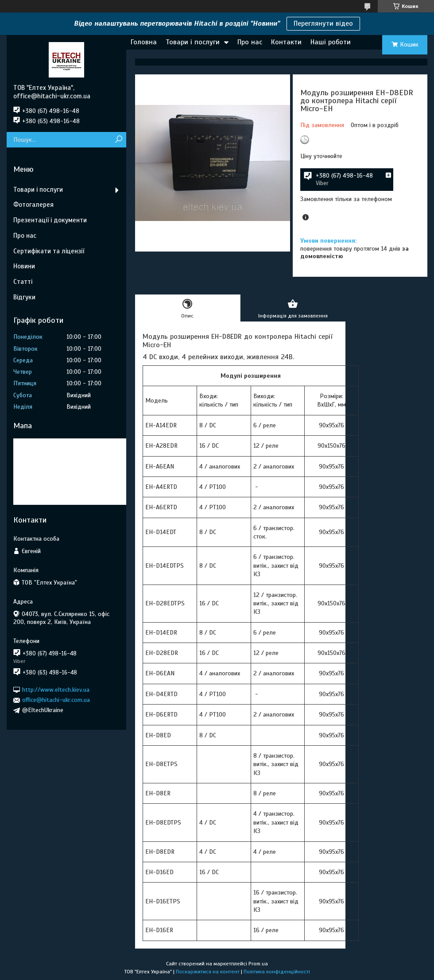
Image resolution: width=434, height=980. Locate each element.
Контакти (286, 42)
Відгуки (24, 297)
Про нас (250, 42)
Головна (144, 42)
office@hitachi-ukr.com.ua (56, 700)
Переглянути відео (323, 23)
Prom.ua (258, 964)
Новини (24, 266)
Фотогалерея (33, 205)
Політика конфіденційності (277, 972)
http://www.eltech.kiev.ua (56, 690)
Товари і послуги (193, 42)
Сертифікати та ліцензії (49, 251)
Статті (23, 282)
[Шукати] (118, 140)
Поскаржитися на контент (208, 972)
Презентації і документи (50, 220)
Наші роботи (331, 42)
